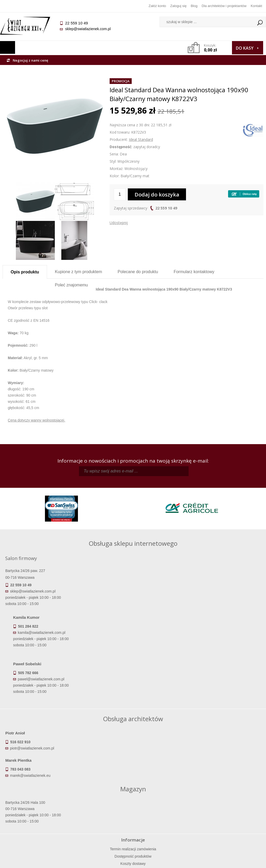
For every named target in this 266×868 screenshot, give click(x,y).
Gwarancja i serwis (35, 819)
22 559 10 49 (166, 208)
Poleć (71, 285)
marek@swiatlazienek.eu (158, 701)
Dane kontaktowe (231, 797)
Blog (194, 6)
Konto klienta (166, 819)
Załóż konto (157, 6)
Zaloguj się (178, 6)
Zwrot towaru (35, 826)
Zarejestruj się (166, 804)
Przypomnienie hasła (166, 812)
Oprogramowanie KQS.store (238, 861)
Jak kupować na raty (101, 812)
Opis (25, 272)
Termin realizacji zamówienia (35, 797)
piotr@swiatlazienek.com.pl (35, 701)
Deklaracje (35, 833)
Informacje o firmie (231, 804)
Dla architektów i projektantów (224, 6)
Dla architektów (231, 812)
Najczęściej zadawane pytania (101, 804)
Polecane (138, 272)
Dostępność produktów (35, 804)
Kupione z (78, 272)
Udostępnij (119, 223)
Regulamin (100, 797)
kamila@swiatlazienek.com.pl (147, 578)
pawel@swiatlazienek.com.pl (146, 624)
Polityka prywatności (100, 819)
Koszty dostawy (35, 812)
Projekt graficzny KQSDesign (187, 861)
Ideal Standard (141, 139)
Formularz (194, 272)
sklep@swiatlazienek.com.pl (90, 29)
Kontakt (256, 6)
